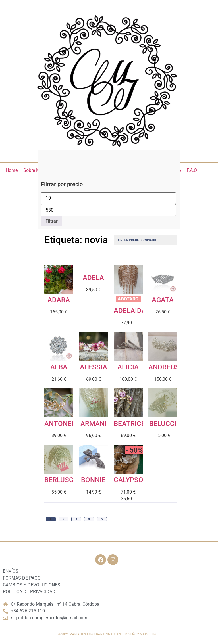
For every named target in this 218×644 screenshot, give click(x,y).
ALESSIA (94, 367)
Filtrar (52, 221)
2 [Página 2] (63, 519)
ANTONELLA (64, 424)
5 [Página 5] (102, 519)
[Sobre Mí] (32, 170)
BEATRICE (129, 424)
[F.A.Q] (192, 170)
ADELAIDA (130, 311)
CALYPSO (128, 480)
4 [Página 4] (89, 519)
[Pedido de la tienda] (146, 240)
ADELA (93, 278)
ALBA (59, 367)
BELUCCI (163, 424)
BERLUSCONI (65, 480)
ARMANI (94, 424)
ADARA (59, 300)
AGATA (163, 300)
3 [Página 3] (76, 519)
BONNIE (93, 480)
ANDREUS (164, 367)
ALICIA (128, 367)
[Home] (12, 170)
